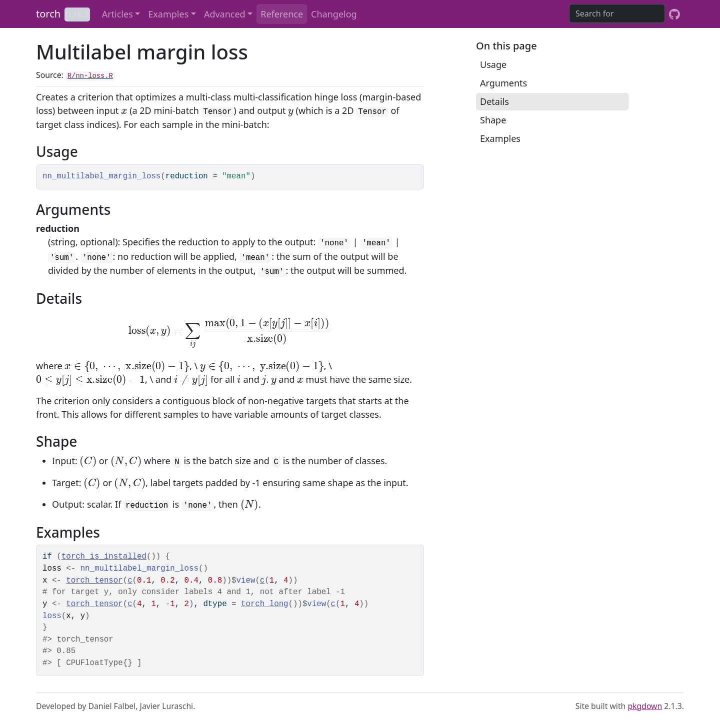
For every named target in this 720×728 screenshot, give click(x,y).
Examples (168, 14)
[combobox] (617, 13)
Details (494, 101)
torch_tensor (94, 581)
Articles (117, 14)
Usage (493, 64)
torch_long (265, 604)
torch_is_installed (104, 557)
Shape (493, 120)
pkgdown (645, 706)
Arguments (503, 83)
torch (48, 14)
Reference (282, 14)
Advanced (225, 14)
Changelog (334, 14)
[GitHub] (674, 14)
